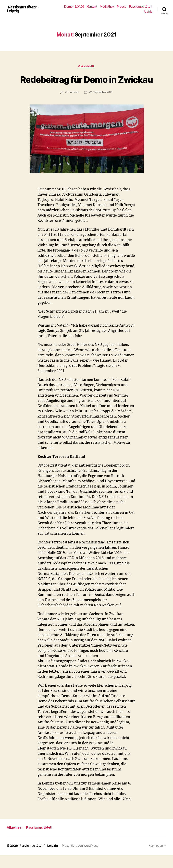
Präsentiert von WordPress (81, 858)
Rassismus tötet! (141, 7)
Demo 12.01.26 (74, 7)
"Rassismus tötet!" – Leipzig (38, 858)
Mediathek (107, 7)
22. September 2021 (101, 105)
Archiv (148, 12)
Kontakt (92, 7)
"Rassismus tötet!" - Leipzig (25, 9)
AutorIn (74, 105)
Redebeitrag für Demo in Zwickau (86, 85)
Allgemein (86, 66)
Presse (122, 7)
